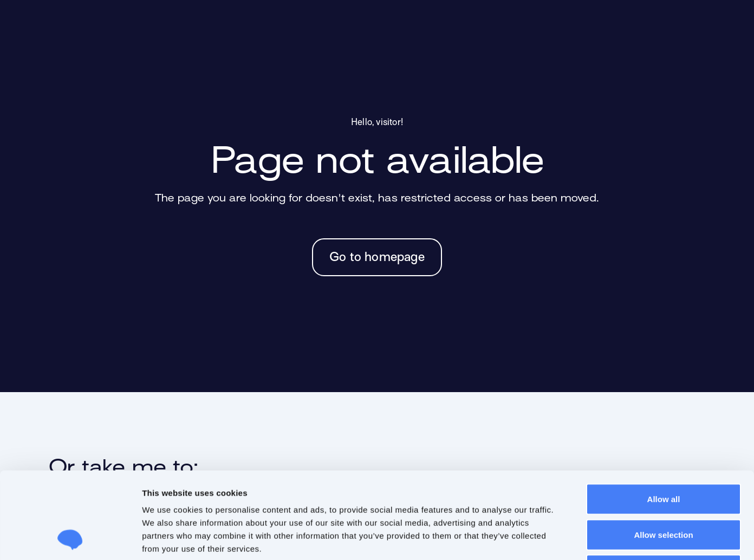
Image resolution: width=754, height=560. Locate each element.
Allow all (664, 418)
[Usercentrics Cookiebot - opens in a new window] (70, 539)
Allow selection (663, 454)
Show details (573, 539)
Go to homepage (377, 258)
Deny (664, 489)
